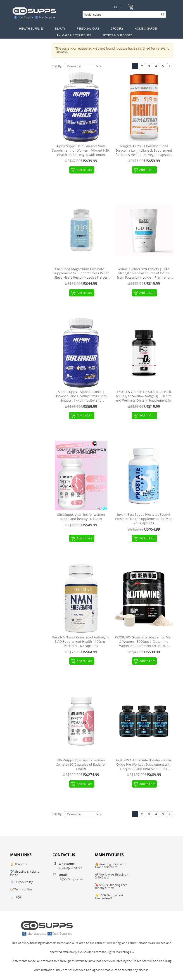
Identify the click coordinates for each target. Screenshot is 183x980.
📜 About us (18, 864)
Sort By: (57, 66)
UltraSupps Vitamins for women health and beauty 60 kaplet (81, 517)
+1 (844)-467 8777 (70, 868)
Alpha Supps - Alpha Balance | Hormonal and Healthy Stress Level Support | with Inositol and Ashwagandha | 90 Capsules (81, 396)
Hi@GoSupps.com (71, 879)
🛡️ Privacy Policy (21, 882)
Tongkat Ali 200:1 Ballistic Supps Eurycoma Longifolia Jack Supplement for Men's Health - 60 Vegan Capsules (144, 150)
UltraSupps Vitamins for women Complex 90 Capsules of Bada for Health (81, 765)
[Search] (123, 14)
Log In (117, 7)
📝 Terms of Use (21, 889)
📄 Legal (16, 897)
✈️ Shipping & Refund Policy (25, 873)
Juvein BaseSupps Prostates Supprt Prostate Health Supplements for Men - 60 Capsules (144, 519)
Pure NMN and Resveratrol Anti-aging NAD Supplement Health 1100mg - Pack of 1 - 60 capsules (81, 642)
